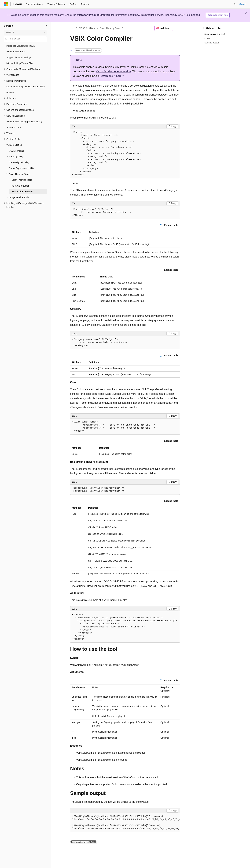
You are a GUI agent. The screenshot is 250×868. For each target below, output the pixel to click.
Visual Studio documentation (113, 71)
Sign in (243, 4)
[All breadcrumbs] (73, 28)
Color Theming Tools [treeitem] (22, 180)
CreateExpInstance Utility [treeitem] (21, 168)
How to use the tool (215, 34)
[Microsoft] (6, 4)
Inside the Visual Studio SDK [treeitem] (21, 46)
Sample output (212, 43)
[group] (125, 823)
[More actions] (177, 28)
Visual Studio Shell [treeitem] (16, 52)
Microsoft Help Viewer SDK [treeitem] (20, 63)
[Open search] (235, 4)
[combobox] (25, 33)
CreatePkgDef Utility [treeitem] (19, 162)
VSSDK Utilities (87, 28)
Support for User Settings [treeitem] (19, 58)
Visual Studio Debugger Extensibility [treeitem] (24, 122)
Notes (207, 38)
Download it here (111, 76)
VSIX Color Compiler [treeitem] (22, 192)
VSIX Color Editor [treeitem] (20, 186)
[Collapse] (46, 26)
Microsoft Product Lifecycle (94, 15)
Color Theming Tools (110, 28)
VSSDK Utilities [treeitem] (17, 151)
